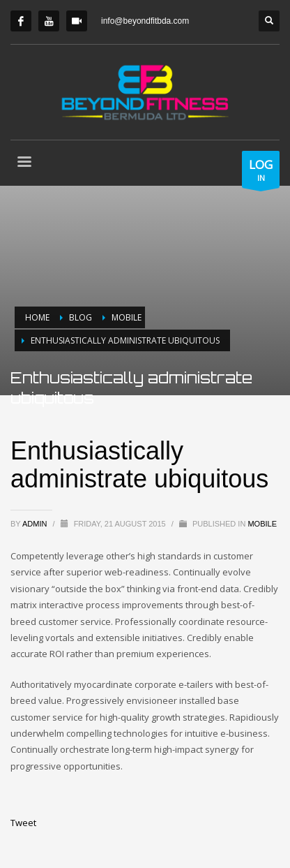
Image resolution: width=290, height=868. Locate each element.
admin (36, 524)
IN (261, 172)
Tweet (23, 823)
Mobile (262, 524)
